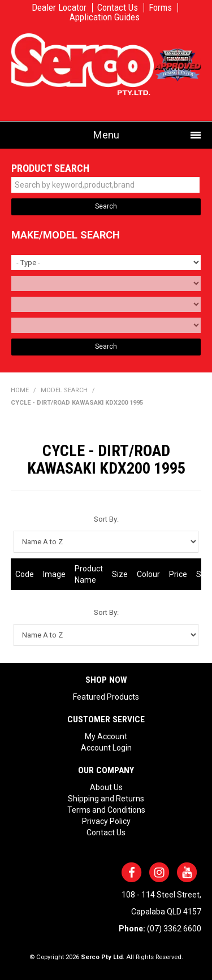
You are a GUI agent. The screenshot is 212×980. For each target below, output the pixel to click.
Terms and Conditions (106, 810)
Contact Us (118, 8)
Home (20, 390)
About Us (106, 787)
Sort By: (106, 519)
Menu (106, 135)
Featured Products (106, 697)
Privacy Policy (106, 821)
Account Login (106, 748)
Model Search (64, 390)
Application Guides (105, 17)
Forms (160, 8)
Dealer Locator (59, 8)
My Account (106, 736)
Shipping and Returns (106, 799)
